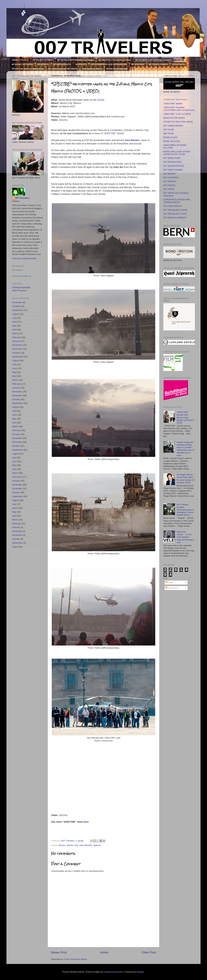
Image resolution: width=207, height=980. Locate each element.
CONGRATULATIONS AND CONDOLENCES (177, 201)
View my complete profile (24, 258)
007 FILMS (169, 130)
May (14, 326)
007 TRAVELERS (7, 12)
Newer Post (59, 952)
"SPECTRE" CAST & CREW (177, 114)
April (14, 330)
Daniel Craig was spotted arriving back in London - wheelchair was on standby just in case (186, 449)
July (14, 318)
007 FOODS (169, 185)
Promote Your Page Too (22, 276)
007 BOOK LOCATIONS (22, 64)
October (16, 306)
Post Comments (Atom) (76, 959)
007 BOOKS (169, 174)
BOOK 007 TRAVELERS (117, 69)
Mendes (135, 140)
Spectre (97, 845)
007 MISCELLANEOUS (175, 218)
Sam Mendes (86, 845)
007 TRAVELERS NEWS (175, 210)
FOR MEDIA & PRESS (92, 69)
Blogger (140, 972)
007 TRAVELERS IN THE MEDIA (63, 69)
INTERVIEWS (179, 64)
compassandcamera (113, 972)
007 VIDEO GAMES (173, 170)
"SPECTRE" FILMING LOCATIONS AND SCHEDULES (179, 109)
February (16, 337)
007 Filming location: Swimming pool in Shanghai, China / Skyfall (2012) (185, 510)
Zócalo (101, 100)
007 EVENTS (81, 64)
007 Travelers (22, 198)
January (16, 341)
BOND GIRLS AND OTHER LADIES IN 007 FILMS (177, 153)
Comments (172, 588)
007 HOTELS (43, 64)
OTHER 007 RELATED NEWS (178, 122)
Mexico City (73, 845)
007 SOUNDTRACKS (174, 166)
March (15, 333)
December (17, 345)
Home (104, 952)
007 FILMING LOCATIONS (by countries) (154, 60)
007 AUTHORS (171, 178)
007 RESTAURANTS (62, 64)
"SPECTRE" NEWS (173, 104)
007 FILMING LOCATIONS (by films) (115, 60)
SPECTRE (110, 133)
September (17, 310)
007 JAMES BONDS (173, 126)
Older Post (149, 952)
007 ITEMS (169, 189)
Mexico (62, 845)
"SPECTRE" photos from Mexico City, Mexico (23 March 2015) (185, 417)
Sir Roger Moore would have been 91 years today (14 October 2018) (186, 479)
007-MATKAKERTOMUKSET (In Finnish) (76, 60)
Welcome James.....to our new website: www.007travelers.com (185, 537)
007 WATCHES (138, 64)
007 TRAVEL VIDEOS (158, 64)
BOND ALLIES (170, 137)
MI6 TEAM (169, 133)
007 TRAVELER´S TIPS (175, 214)
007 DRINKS (170, 181)
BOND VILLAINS (172, 141)
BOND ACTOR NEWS (174, 118)
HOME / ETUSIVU (20, 60)
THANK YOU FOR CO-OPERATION (28, 69)
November (17, 302)
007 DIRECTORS (172, 158)
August (16, 314)
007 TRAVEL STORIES (43, 60)
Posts (169, 582)
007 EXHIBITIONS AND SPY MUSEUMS (109, 64)
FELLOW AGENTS (173, 206)
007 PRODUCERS (172, 162)
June (14, 322)
